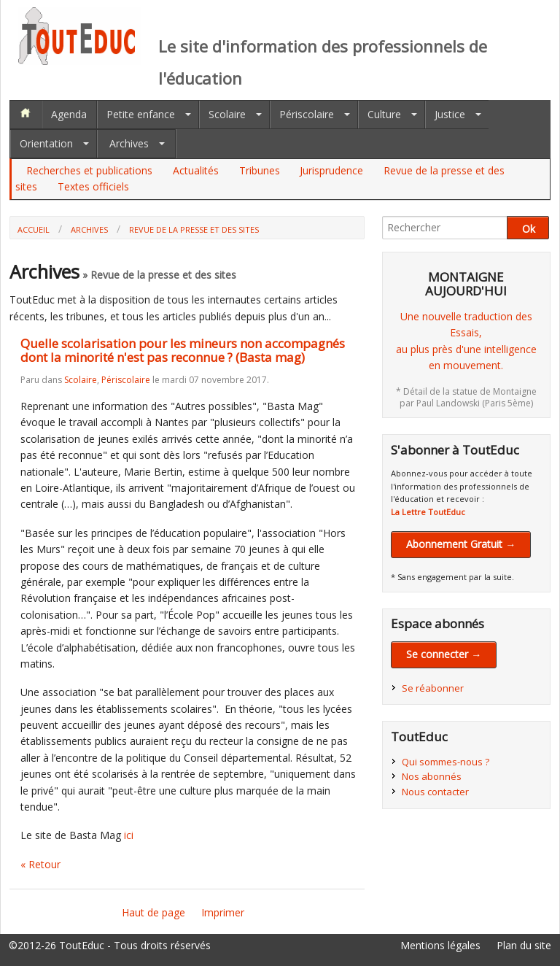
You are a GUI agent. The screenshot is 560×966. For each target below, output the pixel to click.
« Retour (40, 864)
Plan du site (524, 945)
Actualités (196, 170)
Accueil (34, 229)
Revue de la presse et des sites (194, 229)
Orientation (46, 143)
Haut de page (153, 912)
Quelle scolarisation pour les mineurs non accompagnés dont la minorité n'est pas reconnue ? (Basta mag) (183, 350)
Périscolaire (307, 114)
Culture (384, 114)
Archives (129, 143)
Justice (450, 114)
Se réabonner (433, 688)
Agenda (69, 114)
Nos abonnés (432, 776)
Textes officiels (93, 186)
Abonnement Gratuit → (461, 544)
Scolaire (227, 114)
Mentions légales (440, 945)
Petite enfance (141, 114)
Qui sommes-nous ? (446, 762)
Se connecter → (444, 654)
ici (129, 835)
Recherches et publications (89, 170)
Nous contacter (435, 792)
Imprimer (223, 912)
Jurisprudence (331, 170)
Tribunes (260, 170)
